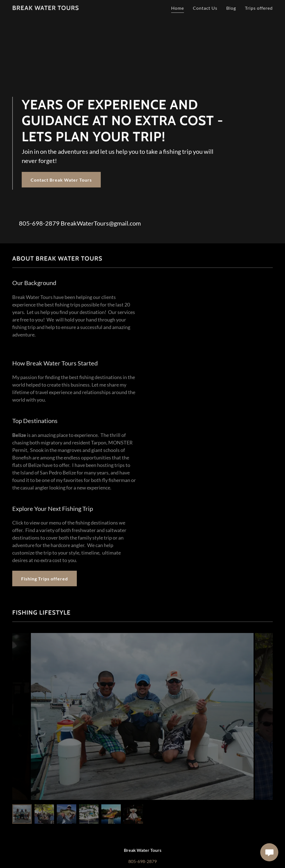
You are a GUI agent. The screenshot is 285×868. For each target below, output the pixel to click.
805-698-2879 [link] (39, 223)
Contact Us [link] (205, 8)
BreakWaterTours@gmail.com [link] (101, 223)
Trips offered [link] (259, 8)
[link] (46, 8)
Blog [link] (231, 8)
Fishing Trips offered (45, 579)
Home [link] (178, 8)
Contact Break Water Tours (61, 180)
